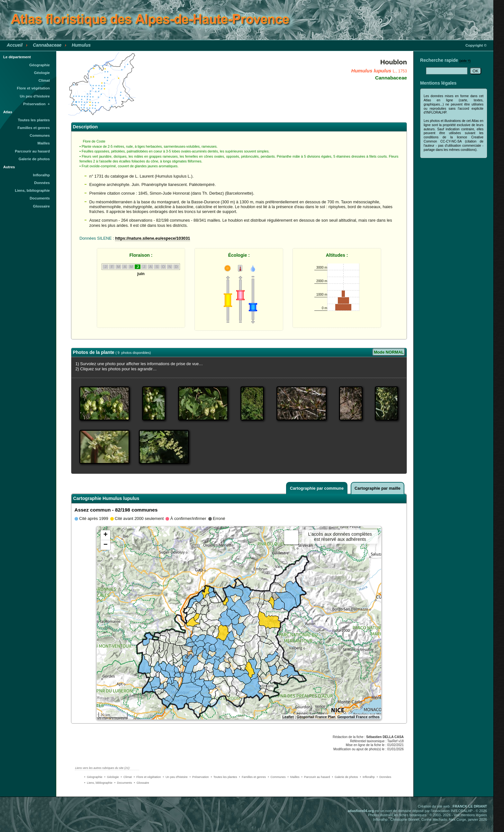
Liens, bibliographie (32, 190)
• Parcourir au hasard (316, 777)
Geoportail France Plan (316, 717)
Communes (40, 135)
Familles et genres (34, 128)
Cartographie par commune (317, 488)
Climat (44, 80)
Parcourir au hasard (32, 151)
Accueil (15, 45)
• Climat (126, 777)
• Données (384, 777)
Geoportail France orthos (358, 717)
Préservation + (36, 104)
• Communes (277, 777)
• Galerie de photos (345, 777)
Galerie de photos (34, 159)
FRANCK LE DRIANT (470, 806)
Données (42, 183)
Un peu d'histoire (35, 96)
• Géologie (111, 777)
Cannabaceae (47, 45)
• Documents (123, 783)
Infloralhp (41, 175)
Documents (40, 198)
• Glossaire (142, 783)
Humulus (81, 45)
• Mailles (294, 777)
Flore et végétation (33, 88)
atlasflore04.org (361, 811)
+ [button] (106, 535)
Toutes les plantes (34, 120)
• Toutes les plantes (224, 777)
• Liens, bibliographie (98, 783)
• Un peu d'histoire (175, 777)
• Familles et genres (253, 777)
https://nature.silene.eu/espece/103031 (153, 238)
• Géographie (93, 777)
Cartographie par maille (378, 488)
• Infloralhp (367, 777)
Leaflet (288, 717)
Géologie (42, 73)
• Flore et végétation (147, 777)
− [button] (106, 545)
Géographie (40, 65)
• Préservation (199, 777)
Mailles (44, 143)
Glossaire (42, 206)
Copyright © (476, 45)
